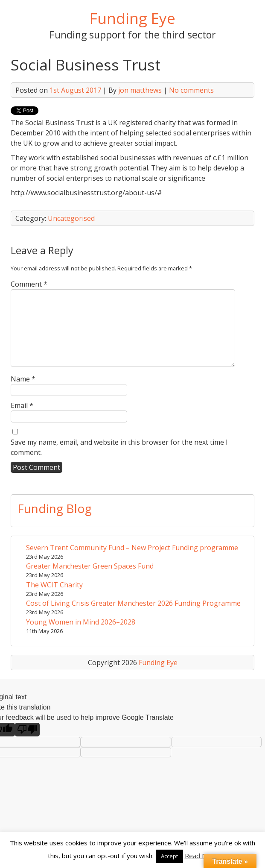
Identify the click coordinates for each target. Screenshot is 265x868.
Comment (29, 284)
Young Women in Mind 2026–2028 (81, 622)
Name (23, 379)
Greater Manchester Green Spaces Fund (90, 566)
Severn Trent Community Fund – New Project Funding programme (132, 548)
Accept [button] (169, 856)
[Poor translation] (27, 730)
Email (22, 405)
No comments (191, 90)
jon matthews (140, 90)
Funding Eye (132, 18)
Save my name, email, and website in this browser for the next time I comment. (119, 447)
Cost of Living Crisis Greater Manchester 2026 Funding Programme (133, 603)
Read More (201, 856)
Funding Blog (55, 508)
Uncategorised (71, 218)
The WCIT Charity (54, 585)
